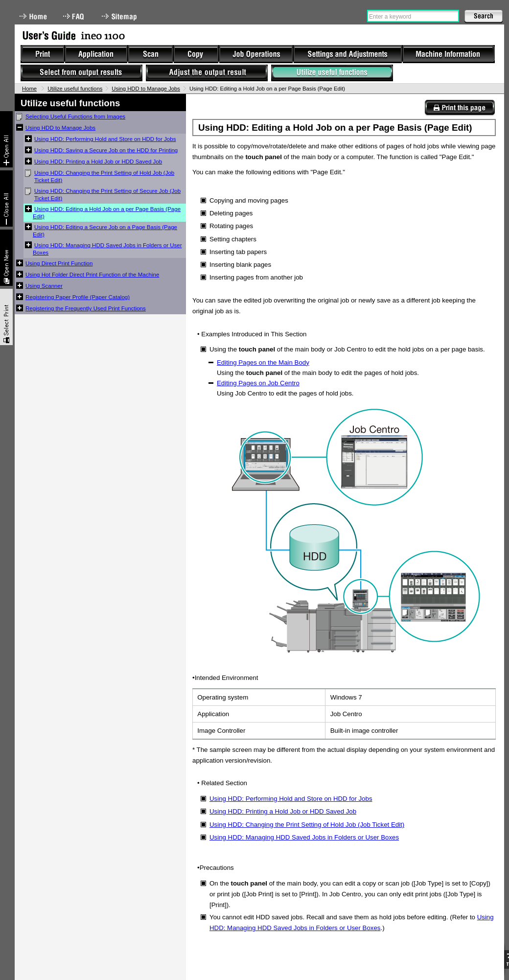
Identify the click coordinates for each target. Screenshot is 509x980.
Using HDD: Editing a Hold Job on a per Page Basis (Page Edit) (107, 213)
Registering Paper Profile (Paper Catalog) (78, 297)
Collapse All (6, 198)
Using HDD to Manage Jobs (146, 89)
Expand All (6, 139)
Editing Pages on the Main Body (263, 362)
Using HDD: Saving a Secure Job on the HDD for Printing (106, 150)
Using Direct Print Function (59, 263)
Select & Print (6, 317)
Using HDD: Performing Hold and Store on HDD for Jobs (105, 139)
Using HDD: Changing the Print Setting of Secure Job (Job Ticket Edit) (107, 195)
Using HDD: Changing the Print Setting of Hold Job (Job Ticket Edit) (104, 176)
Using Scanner (44, 286)
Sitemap (120, 16)
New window (6, 258)
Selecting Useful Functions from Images (75, 117)
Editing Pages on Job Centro (258, 383)
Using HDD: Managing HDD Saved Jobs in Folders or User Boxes (107, 249)
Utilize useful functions (75, 89)
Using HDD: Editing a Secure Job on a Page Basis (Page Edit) (105, 231)
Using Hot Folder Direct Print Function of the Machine (92, 275)
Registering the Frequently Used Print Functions (86, 308)
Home (33, 16)
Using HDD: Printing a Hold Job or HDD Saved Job (98, 162)
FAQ (74, 16)
